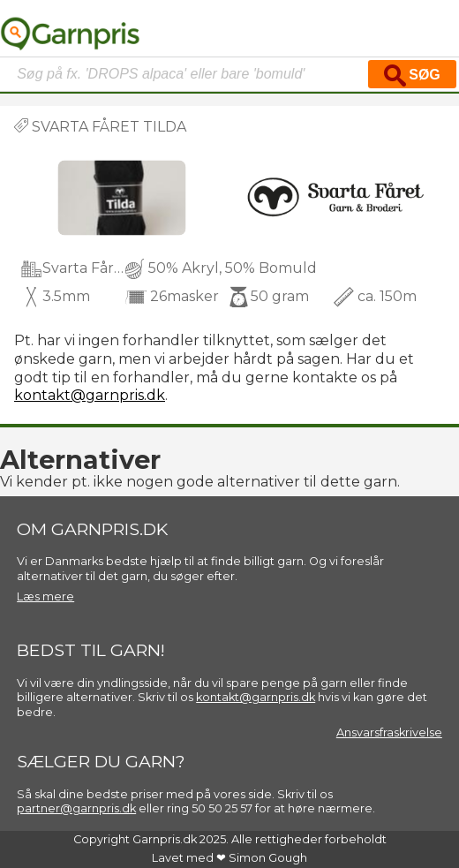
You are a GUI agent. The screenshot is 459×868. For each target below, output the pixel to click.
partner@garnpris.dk (76, 808)
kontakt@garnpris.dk (90, 395)
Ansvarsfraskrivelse (389, 732)
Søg (412, 75)
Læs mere (45, 596)
